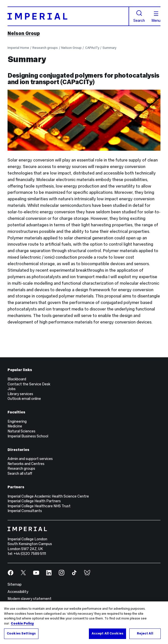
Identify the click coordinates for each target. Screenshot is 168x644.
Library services (20, 394)
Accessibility (18, 592)
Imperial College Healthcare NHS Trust (39, 506)
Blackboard (17, 379)
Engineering (17, 421)
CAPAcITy (92, 48)
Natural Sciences (21, 431)
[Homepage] (68, 16)
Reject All (145, 633)
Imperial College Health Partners (34, 501)
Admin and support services (30, 459)
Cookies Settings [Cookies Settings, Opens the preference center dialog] (21, 633)
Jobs (12, 389)
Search (139, 16)
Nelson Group (24, 33)
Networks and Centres (26, 464)
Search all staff (20, 473)
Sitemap (15, 584)
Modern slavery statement (30, 599)
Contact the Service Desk (29, 384)
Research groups (45, 48)
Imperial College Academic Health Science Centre (48, 496)
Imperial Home (18, 48)
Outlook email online (24, 399)
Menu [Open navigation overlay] (156, 17)
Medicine (15, 426)
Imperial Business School (28, 436)
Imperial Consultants (25, 511)
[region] (84, 623)
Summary (109, 48)
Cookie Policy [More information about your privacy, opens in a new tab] (22, 623)
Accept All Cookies (107, 633)
